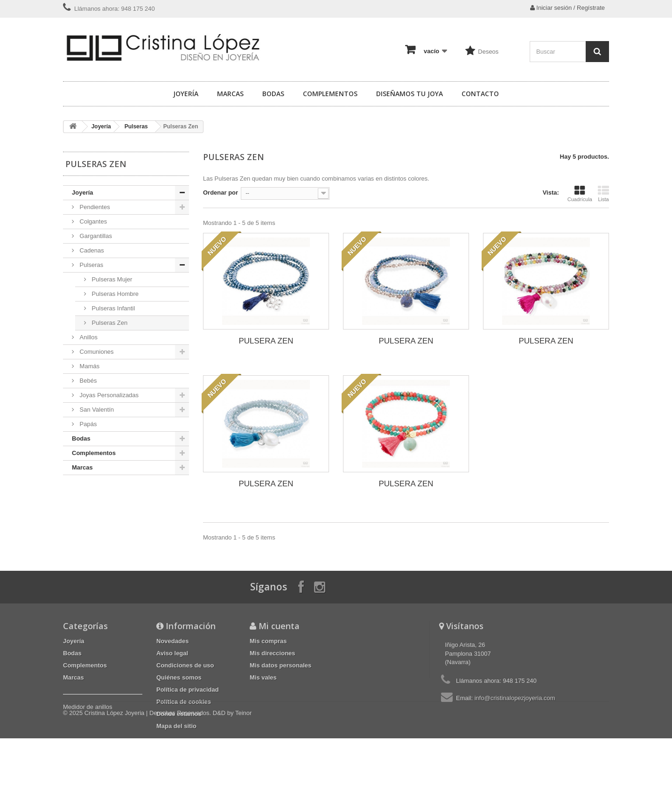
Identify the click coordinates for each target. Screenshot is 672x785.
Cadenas (91, 250)
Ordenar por (220, 193)
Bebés (87, 381)
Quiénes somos (179, 677)
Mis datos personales (280, 665)
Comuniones (96, 352)
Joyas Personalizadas (108, 395)
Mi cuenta (279, 626)
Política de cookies (184, 702)
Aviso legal (172, 653)
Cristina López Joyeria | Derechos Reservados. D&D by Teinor (168, 760)
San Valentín (96, 410)
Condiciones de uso (185, 665)
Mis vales (263, 677)
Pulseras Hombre (114, 294)
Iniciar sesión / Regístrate (567, 8)
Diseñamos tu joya (409, 94)
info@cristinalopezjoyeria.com (515, 698)
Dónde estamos (179, 714)
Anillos (88, 337)
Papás (87, 424)
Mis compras (268, 641)
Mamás (89, 366)
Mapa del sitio (176, 726)
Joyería (186, 94)
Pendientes (94, 207)
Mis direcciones (273, 653)
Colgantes (92, 221)
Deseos (488, 52)
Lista (603, 194)
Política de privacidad (188, 690)
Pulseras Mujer (111, 279)
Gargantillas (95, 236)
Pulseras (136, 126)
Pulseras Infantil (112, 308)
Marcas (230, 94)
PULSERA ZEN (266, 341)
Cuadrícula (580, 194)
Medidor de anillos (88, 707)
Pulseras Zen (109, 323)
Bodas (273, 94)
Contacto (480, 94)
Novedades (172, 641)
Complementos (330, 94)
